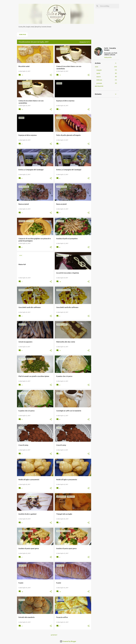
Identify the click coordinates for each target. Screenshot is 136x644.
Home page (23, 35)
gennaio (99, 83)
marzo (99, 77)
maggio (99, 70)
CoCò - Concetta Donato (110, 49)
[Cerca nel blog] (109, 6)
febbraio (99, 80)
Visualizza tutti (85, 42)
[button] (51, 75)
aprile (98, 73)
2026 (97, 67)
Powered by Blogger (68, 641)
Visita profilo (108, 57)
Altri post (54, 635)
